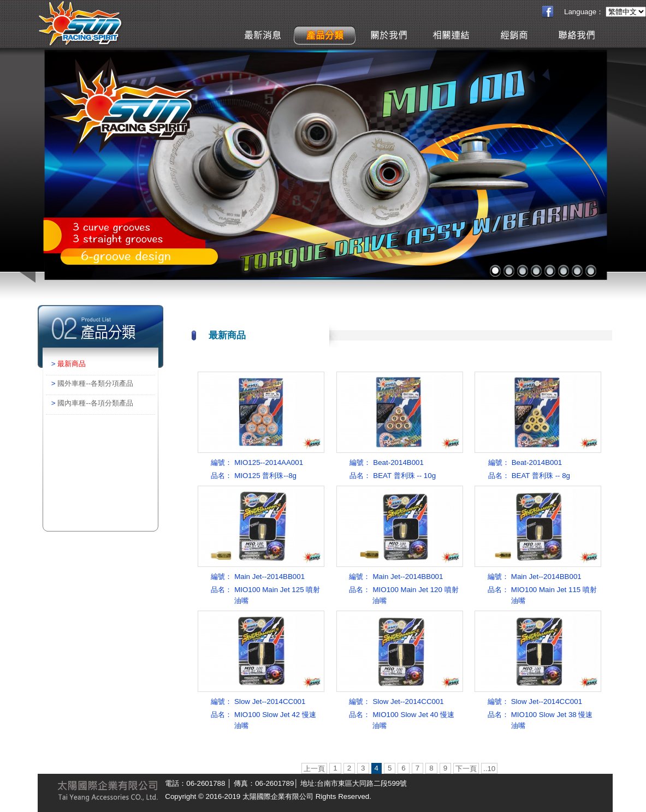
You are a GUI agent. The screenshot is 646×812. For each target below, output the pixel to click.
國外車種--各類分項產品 (95, 383)
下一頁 (466, 769)
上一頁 (314, 769)
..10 (489, 769)
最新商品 (72, 364)
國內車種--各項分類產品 (95, 403)
